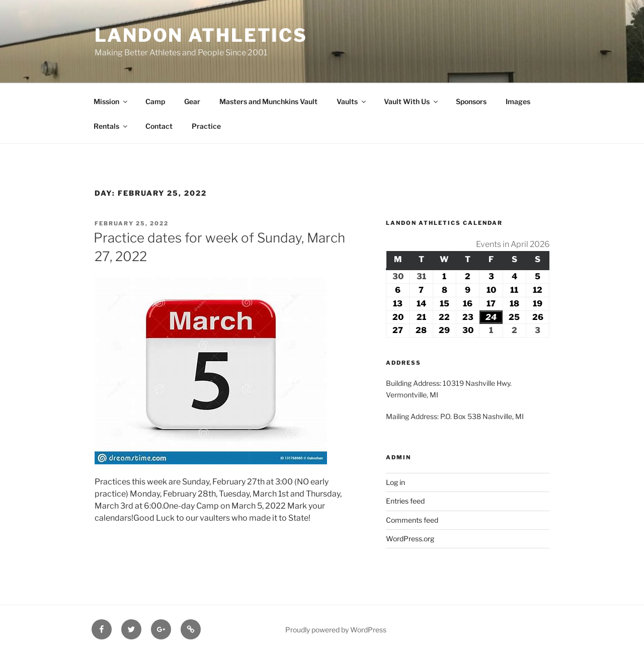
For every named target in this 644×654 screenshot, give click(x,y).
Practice (206, 126)
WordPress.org (410, 539)
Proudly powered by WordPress (336, 630)
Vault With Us (412, 101)
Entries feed (405, 501)
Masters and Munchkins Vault (268, 101)
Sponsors (471, 101)
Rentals (111, 126)
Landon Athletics (201, 35)
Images (518, 101)
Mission (111, 101)
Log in (395, 482)
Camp (155, 101)
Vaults (352, 101)
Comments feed (412, 520)
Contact (159, 126)
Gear (192, 101)
